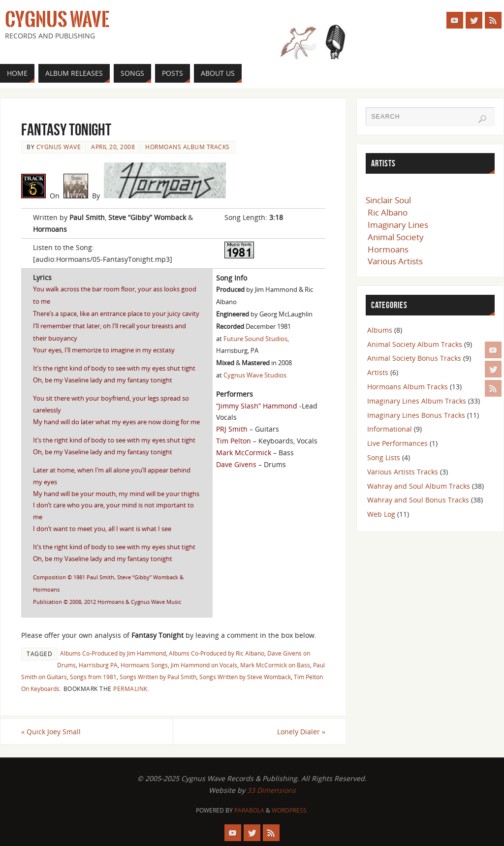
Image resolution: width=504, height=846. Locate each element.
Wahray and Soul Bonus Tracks (418, 500)
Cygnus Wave (57, 20)
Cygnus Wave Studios (255, 375)
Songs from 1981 (93, 677)
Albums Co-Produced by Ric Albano (217, 653)
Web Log (381, 514)
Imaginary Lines (398, 225)
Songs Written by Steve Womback (245, 677)
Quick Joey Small (51, 732)
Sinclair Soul (388, 200)
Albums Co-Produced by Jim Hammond (113, 653)
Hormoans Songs (144, 665)
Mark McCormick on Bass (275, 665)
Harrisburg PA (98, 665)
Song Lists (384, 457)
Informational (390, 429)
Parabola (249, 810)
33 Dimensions (271, 790)
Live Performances (397, 443)
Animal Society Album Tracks (415, 344)
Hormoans (388, 249)
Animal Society (396, 237)
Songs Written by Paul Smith (158, 677)
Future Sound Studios (255, 339)
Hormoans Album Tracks (188, 147)
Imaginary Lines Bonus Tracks (416, 415)
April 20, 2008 (113, 147)
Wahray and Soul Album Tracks (419, 486)
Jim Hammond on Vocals (204, 665)
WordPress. (290, 810)
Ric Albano (388, 212)
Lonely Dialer (301, 732)
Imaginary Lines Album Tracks (417, 401)
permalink (130, 689)
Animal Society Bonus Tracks (414, 358)
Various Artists (395, 261)
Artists (378, 372)
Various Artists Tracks (403, 472)
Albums (380, 330)
